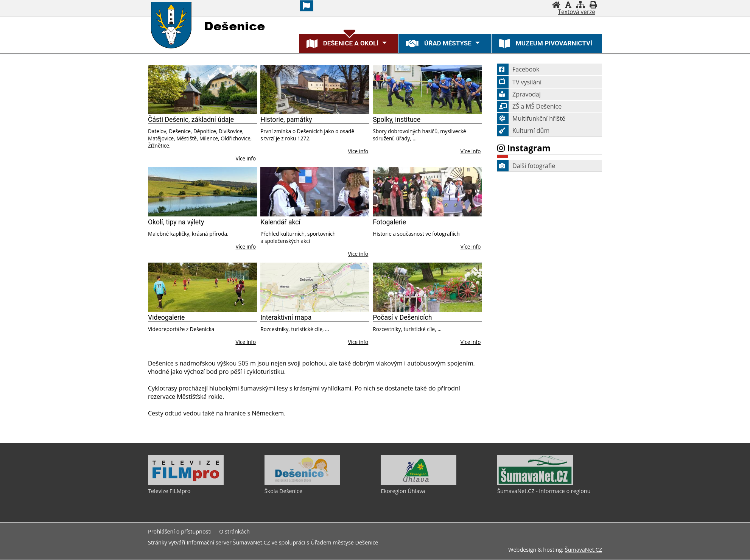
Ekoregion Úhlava (403, 491)
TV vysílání (519, 82)
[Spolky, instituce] (427, 90)
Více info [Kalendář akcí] (358, 254)
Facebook (518, 69)
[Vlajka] (307, 6)
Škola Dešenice (283, 491)
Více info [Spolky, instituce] (471, 151)
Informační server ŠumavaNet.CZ (228, 543)
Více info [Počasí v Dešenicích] (471, 342)
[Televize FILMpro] (186, 483)
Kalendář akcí (280, 222)
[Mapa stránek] (580, 5)
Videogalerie (166, 317)
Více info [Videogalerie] (246, 342)
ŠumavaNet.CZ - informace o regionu (544, 491)
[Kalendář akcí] (315, 192)
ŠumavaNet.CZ (584, 550)
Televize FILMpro (169, 491)
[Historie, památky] (315, 90)
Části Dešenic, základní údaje (191, 120)
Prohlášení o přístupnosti (180, 532)
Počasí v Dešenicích (402, 317)
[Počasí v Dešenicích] (427, 287)
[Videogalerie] (202, 287)
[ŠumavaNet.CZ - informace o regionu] (535, 483)
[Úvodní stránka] (556, 5)
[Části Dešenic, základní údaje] (202, 90)
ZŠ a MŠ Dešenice (529, 106)
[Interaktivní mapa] (315, 287)
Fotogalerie (389, 222)
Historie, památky (286, 120)
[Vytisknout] (593, 5)
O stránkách (234, 532)
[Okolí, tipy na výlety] (202, 192)
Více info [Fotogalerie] (471, 247)
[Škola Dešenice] (302, 483)
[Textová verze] (577, 12)
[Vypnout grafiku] (568, 5)
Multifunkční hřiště (531, 118)
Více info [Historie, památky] (358, 151)
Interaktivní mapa (286, 317)
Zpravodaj (519, 94)
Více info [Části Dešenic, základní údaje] (246, 158)
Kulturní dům (523, 131)
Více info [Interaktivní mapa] (358, 342)
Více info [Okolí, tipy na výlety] (246, 247)
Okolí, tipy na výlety (176, 222)
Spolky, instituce (397, 120)
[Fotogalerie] (427, 192)
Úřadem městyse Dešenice (345, 543)
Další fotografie (526, 166)
